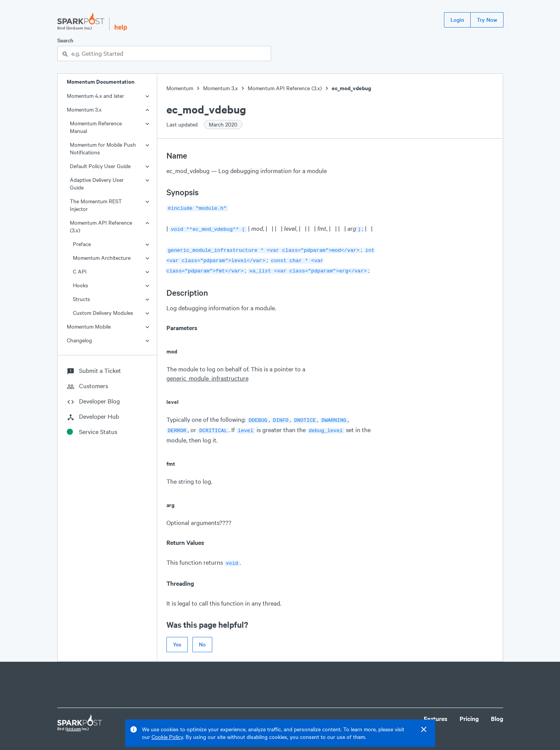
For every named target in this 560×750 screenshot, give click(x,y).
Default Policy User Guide (100, 166)
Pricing (469, 712)
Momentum (180, 88)
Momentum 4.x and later (95, 96)
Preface (82, 244)
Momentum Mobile (89, 326)
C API (80, 271)
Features (436, 712)
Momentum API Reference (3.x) (101, 226)
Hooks (81, 285)
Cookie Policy (167, 737)
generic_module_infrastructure (207, 374)
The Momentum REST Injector (96, 205)
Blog (497, 712)
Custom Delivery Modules (103, 313)
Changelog (79, 340)
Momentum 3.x (84, 109)
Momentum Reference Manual (96, 127)
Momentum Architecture (102, 258)
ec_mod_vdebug (351, 88)
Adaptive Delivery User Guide (97, 184)
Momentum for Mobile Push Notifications (103, 148)
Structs (81, 299)
